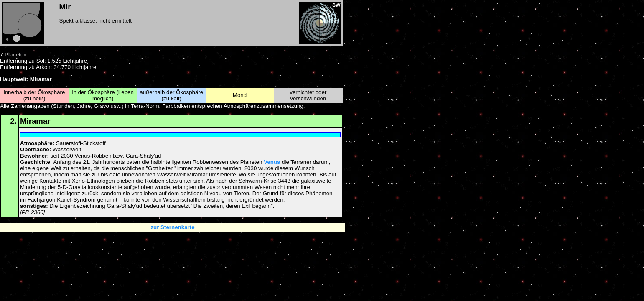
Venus (272, 162)
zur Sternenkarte (172, 227)
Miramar (35, 121)
